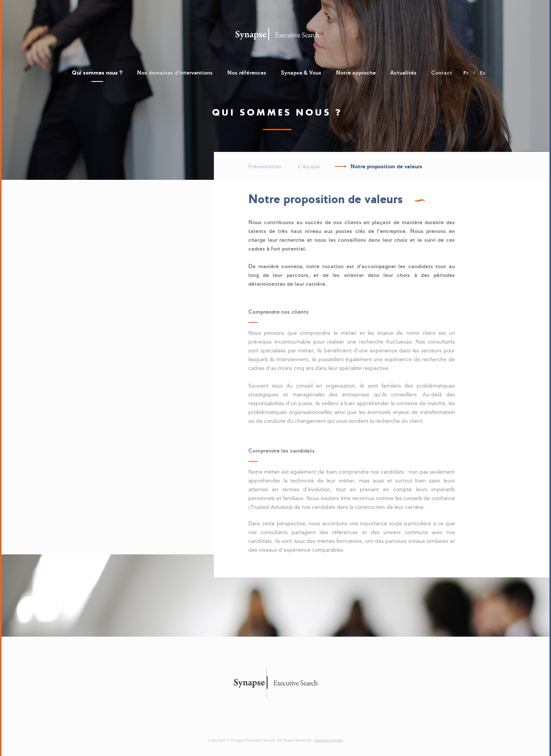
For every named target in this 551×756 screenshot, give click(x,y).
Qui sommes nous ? (97, 73)
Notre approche (356, 73)
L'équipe (309, 166)
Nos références (247, 73)
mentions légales (329, 740)
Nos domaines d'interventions (175, 73)
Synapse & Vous (301, 73)
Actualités (403, 73)
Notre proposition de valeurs (386, 166)
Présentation (265, 166)
